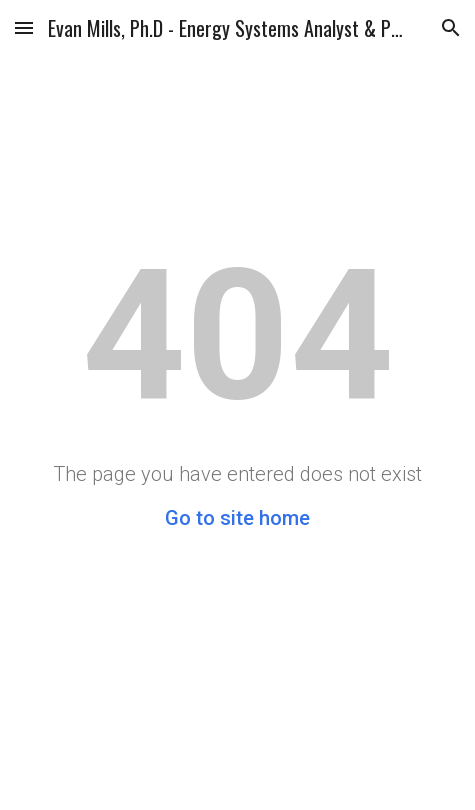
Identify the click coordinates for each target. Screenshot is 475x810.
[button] (24, 27)
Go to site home (237, 518)
